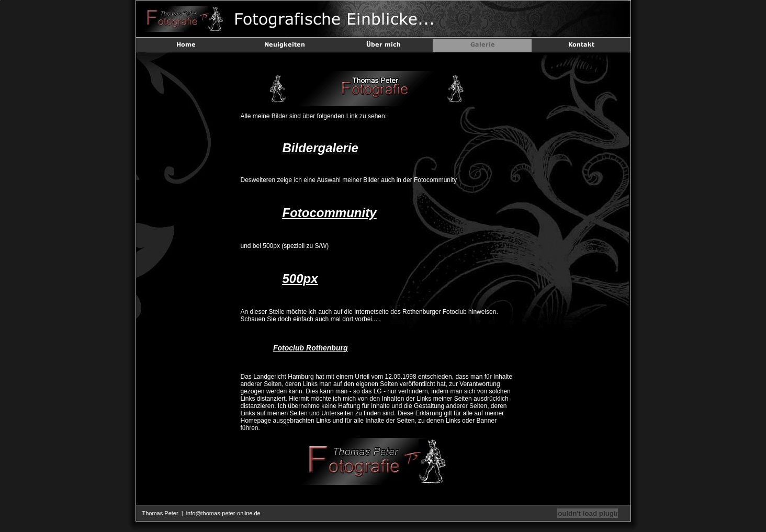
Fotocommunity (330, 213)
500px (300, 279)
